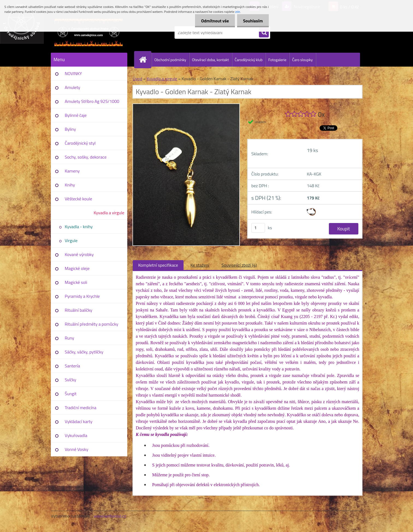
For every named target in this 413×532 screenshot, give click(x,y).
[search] (264, 33)
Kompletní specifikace (158, 265)
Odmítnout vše (213, 21)
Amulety (72, 87)
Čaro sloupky (302, 60)
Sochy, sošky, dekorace (86, 157)
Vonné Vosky (76, 449)
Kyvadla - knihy (79, 227)
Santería (72, 366)
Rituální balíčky (79, 310)
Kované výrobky (79, 254)
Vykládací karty (79, 421)
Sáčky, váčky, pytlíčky (84, 352)
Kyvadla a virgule (109, 213)
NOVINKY (73, 73)
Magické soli (76, 282)
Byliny (70, 129)
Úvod (138, 79)
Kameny (72, 171)
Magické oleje (77, 268)
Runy (70, 338)
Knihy (70, 185)
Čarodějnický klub (249, 60)
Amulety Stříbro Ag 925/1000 (92, 101)
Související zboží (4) (239, 265)
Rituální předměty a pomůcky (92, 324)
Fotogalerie (277, 60)
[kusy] (258, 228)
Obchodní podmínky (170, 60)
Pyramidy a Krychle (82, 296)
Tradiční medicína (81, 408)
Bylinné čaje (76, 115)
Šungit (71, 394)
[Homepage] (145, 60)
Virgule (71, 240)
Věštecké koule (78, 199)
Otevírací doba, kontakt (210, 60)
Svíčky (70, 380)
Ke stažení (200, 265)
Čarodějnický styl (80, 143)
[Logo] (88, 32)
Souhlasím (252, 21)
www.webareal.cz (110, 516)
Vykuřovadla (76, 435)
